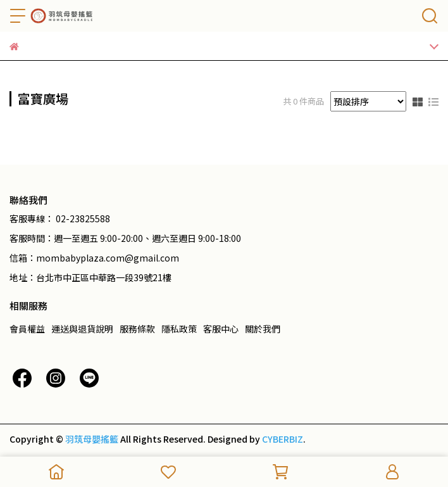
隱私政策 (179, 329)
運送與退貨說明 (82, 329)
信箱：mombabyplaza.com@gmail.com (94, 258)
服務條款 (137, 329)
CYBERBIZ (283, 439)
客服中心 (221, 329)
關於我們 (263, 329)
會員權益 (27, 329)
